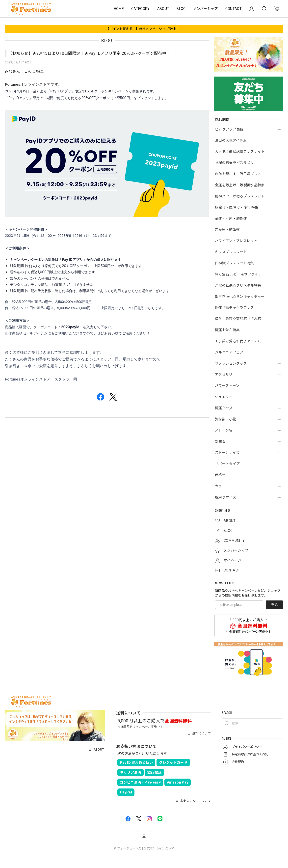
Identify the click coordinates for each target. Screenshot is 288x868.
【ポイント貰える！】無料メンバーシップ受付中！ (144, 29)
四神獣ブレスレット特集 (235, 263)
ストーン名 (224, 430)
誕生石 (220, 441)
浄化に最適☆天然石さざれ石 (238, 319)
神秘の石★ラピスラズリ (235, 163)
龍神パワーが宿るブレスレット (240, 196)
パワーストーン (227, 386)
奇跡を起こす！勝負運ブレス (238, 174)
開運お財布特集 (227, 330)
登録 (274, 605)
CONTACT (234, 9)
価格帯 (220, 475)
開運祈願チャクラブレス (235, 308)
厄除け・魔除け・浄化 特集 (237, 207)
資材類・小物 (226, 419)
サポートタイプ (227, 464)
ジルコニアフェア (229, 352)
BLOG (181, 9)
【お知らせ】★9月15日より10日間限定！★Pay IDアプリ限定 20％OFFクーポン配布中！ (89, 53)
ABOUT (163, 9)
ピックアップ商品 (229, 129)
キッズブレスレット (231, 252)
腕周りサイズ (226, 497)
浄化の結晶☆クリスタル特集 (238, 285)
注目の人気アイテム (231, 140)
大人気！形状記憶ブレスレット (240, 152)
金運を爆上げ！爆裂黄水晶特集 (240, 185)
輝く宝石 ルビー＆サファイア (238, 274)
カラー (220, 486)
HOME (119, 9)
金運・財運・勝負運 (231, 218)
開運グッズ (224, 408)
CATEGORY (141, 9)
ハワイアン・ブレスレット (236, 241)
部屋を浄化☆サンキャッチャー (240, 297)
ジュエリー (224, 397)
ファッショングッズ (231, 363)
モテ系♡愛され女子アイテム (238, 341)
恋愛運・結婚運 (227, 230)
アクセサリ (224, 375)
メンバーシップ (206, 9)
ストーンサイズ (227, 453)
